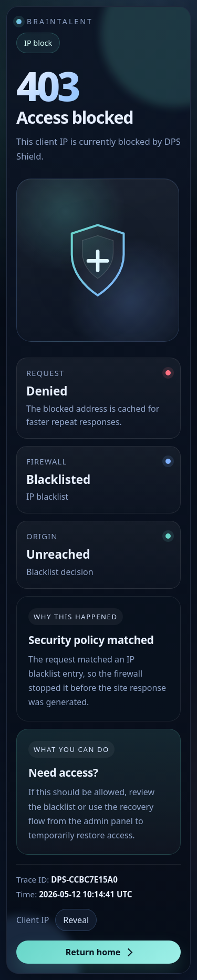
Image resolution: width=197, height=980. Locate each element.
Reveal (76, 920)
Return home (93, 952)
